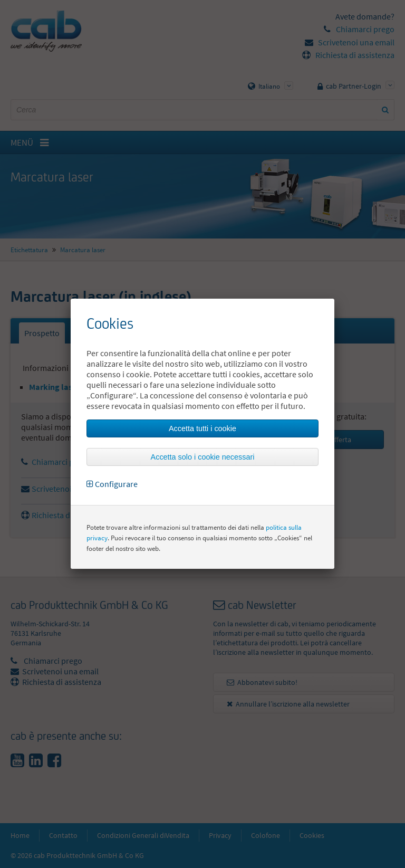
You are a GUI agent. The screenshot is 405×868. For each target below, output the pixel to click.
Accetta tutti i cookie (202, 428)
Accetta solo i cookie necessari (203, 457)
